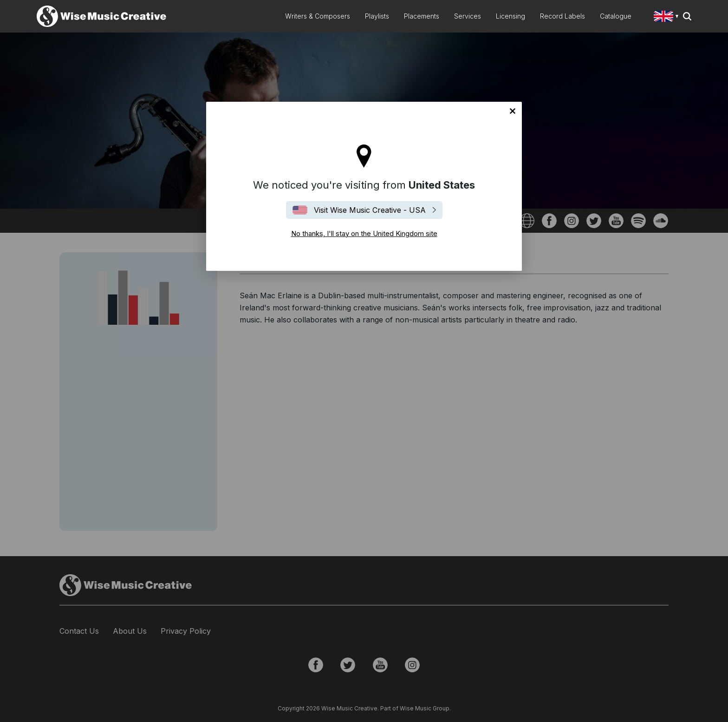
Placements (422, 16)
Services (468, 16)
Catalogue (616, 16)
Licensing (510, 16)
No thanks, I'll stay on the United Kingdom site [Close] (513, 111)
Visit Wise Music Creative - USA (370, 210)
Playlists (377, 16)
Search (687, 16)
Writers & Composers (318, 16)
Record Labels (562, 16)
